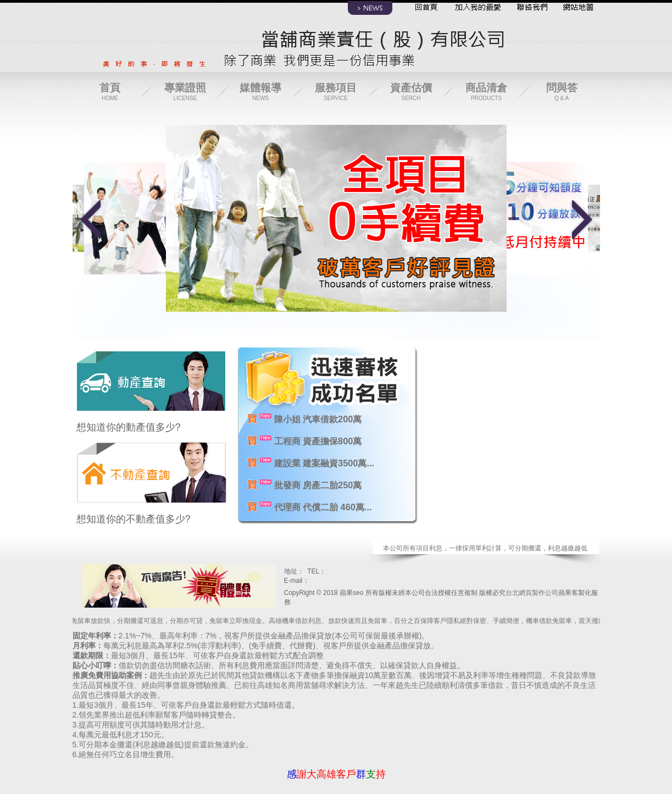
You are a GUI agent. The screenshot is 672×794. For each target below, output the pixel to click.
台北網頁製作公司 (532, 593)
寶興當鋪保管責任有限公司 (174, 583)
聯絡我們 (530, 9)
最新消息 (371, 9)
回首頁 (424, 9)
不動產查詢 (152, 468)
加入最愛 (476, 9)
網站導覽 (575, 9)
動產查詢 (152, 376)
